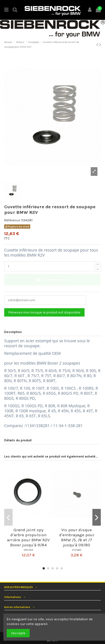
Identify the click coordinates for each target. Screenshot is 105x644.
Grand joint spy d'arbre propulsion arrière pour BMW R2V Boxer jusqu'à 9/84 (28, 537)
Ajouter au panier (52, 280)
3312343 (28, 550)
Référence (12, 220)
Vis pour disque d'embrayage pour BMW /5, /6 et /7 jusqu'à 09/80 (77, 537)
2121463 (77, 550)
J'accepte (18, 633)
